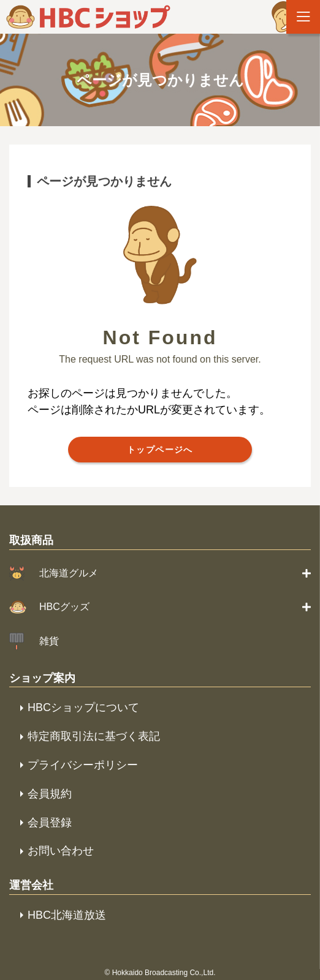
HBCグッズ (64, 607)
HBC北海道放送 (67, 915)
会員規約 (50, 794)
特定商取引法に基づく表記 (94, 736)
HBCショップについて (83, 707)
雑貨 (49, 641)
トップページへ (160, 450)
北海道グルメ (69, 573)
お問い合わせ (61, 851)
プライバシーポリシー (83, 765)
